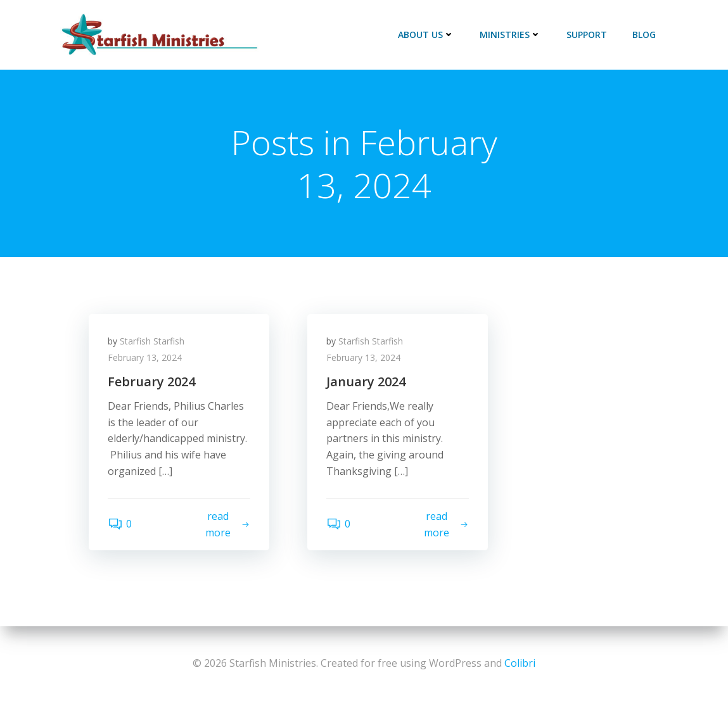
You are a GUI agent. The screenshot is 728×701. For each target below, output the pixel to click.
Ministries (510, 35)
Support (587, 35)
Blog (644, 35)
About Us (426, 35)
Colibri (520, 663)
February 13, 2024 (145, 357)
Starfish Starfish (152, 341)
